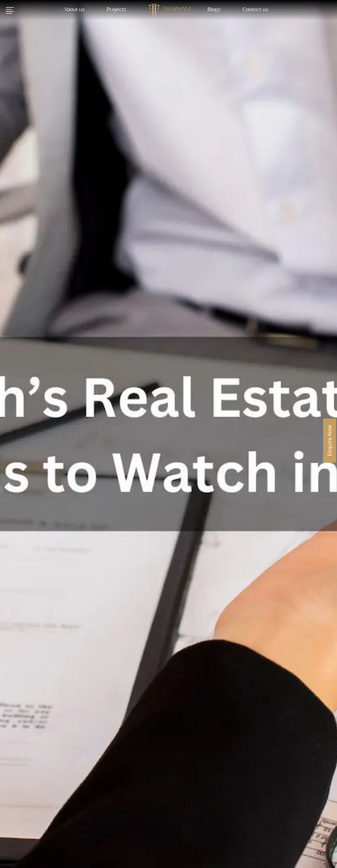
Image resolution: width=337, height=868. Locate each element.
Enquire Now (330, 440)
